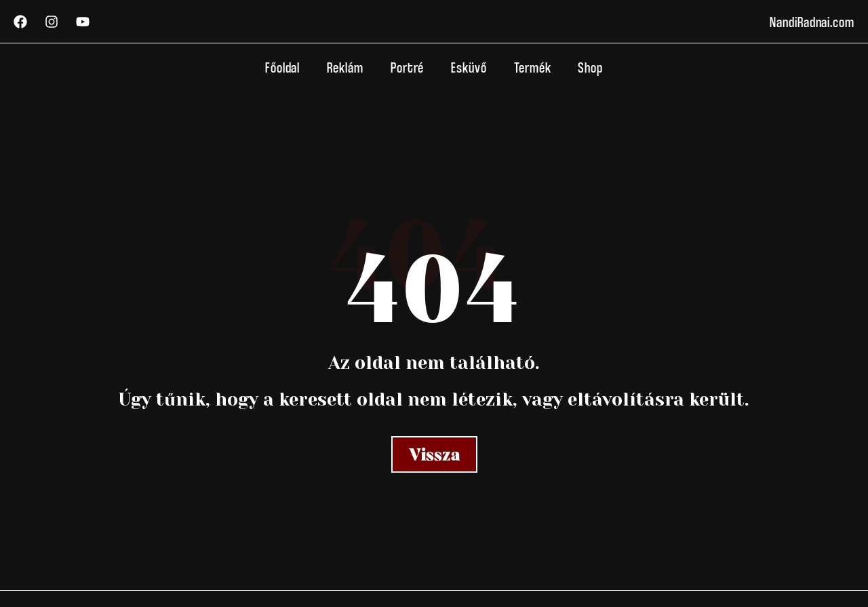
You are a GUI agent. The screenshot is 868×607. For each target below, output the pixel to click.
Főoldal (282, 67)
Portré (408, 67)
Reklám (345, 67)
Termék (533, 67)
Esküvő (469, 67)
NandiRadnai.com (812, 21)
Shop (590, 67)
